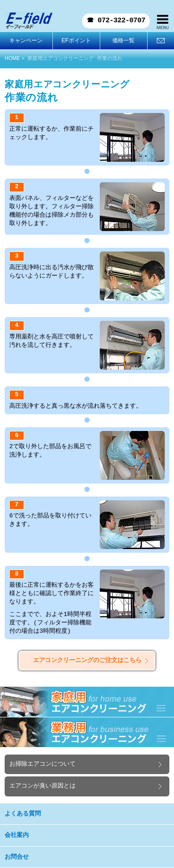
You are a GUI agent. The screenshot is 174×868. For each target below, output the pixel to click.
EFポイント (76, 40)
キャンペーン (26, 40)
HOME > (15, 58)
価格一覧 (123, 40)
